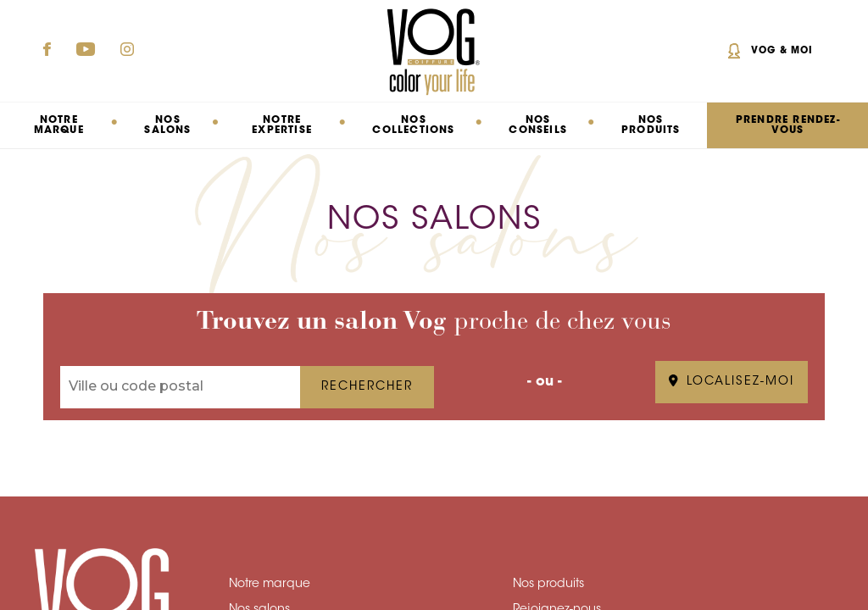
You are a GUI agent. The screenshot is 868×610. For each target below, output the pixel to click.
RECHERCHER (367, 387)
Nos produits (651, 125)
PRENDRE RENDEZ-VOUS (788, 125)
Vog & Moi (782, 51)
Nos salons (167, 125)
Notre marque (270, 585)
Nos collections (413, 125)
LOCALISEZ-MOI (732, 382)
